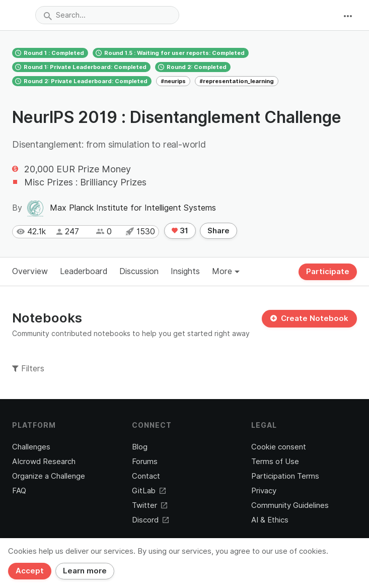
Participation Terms (285, 476)
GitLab (149, 491)
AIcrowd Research (44, 462)
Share (218, 231)
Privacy (264, 491)
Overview (30, 271)
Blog (140, 447)
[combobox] (107, 15)
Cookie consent (279, 447)
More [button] (226, 271)
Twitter (150, 505)
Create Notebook (309, 318)
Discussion (139, 271)
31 (180, 231)
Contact (146, 476)
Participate (328, 272)
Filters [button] (28, 369)
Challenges (31, 447)
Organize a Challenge (49, 476)
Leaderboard (84, 271)
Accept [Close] (30, 571)
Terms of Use (275, 462)
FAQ (19, 491)
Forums (145, 462)
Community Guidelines (290, 505)
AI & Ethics (270, 520)
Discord (150, 520)
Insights (185, 271)
